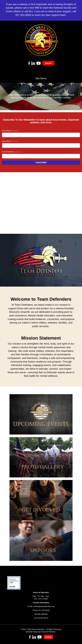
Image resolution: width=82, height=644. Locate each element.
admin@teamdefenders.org (44, 606)
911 (31, 11)
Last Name (10, 141)
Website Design (32, 632)
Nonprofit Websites (48, 632)
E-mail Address (12, 152)
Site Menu (41, 78)
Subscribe (41, 163)
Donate (48, 63)
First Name (10, 131)
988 (37, 8)
